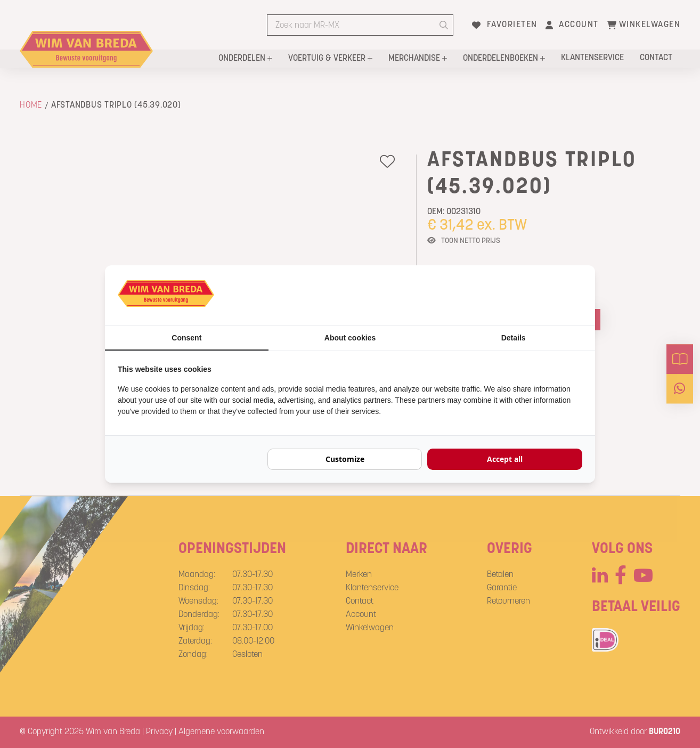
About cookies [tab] (350, 338)
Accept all (505, 459)
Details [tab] (514, 338)
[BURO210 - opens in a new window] (542, 295)
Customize (345, 459)
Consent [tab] (186, 338)
